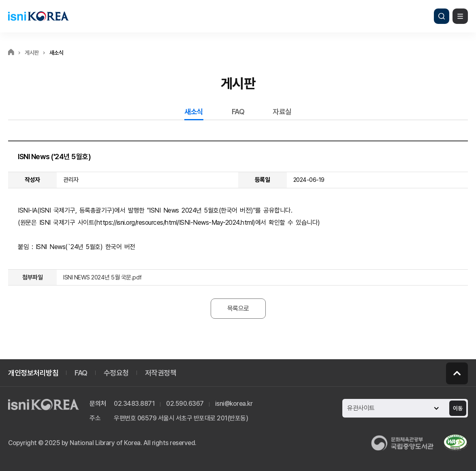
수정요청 (116, 373)
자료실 (282, 112)
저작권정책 (161, 373)
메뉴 (460, 16)
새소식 (194, 112)
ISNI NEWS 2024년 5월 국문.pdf (102, 277)
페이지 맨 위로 (457, 373)
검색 (442, 16)
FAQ (238, 112)
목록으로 (238, 308)
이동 (458, 408)
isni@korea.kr (234, 404)
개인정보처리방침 (33, 373)
